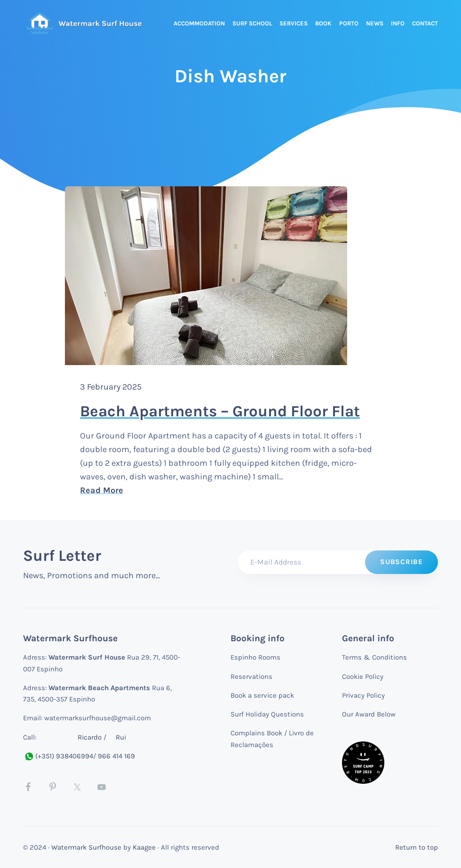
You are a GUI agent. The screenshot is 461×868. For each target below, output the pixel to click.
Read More (191, 490)
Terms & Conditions (374, 657)
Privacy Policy (363, 695)
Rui (121, 737)
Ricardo (90, 737)
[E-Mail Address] (338, 562)
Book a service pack (262, 695)
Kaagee (144, 847)
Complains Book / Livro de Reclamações (272, 739)
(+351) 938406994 (58, 756)
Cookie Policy (363, 677)
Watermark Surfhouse (86, 847)
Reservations (251, 677)
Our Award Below (369, 714)
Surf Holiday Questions (267, 714)
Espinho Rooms (255, 657)
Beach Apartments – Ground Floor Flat (220, 411)
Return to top (417, 847)
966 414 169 (116, 756)
